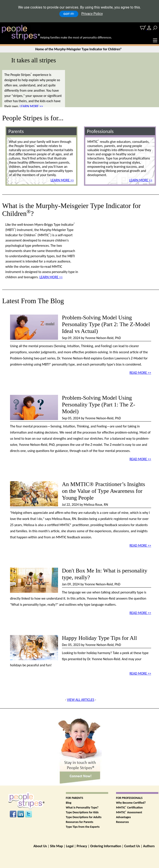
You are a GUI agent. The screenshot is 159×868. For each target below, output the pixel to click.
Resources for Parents (79, 822)
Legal (70, 846)
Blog (69, 803)
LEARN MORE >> (31, 106)
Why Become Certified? (131, 803)
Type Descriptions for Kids (82, 812)
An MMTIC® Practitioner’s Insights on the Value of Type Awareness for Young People (103, 491)
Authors (149, 846)
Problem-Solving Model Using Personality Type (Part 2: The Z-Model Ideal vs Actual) (106, 324)
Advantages (123, 817)
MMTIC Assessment (129, 812)
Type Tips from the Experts (83, 827)
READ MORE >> (140, 373)
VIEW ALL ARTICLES (81, 700)
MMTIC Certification (129, 808)
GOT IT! (69, 14)
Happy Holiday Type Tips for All (99, 638)
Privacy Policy (92, 14)
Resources (122, 822)
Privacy (82, 846)
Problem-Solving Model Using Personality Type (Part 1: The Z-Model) (99, 405)
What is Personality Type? (82, 808)
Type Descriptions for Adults (84, 817)
